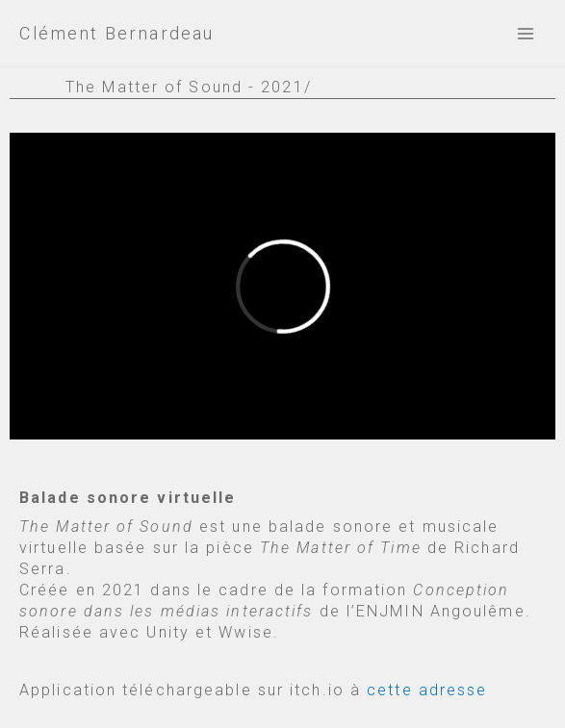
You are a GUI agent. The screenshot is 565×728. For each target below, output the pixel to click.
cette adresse (427, 690)
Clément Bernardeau (117, 33)
